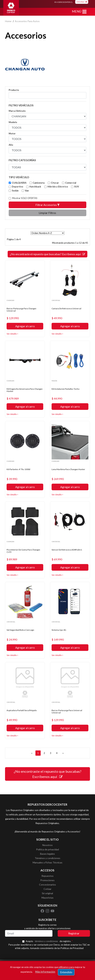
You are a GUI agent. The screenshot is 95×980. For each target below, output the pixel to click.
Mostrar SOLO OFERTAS (25, 198)
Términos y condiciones (47, 858)
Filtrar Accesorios (47, 205)
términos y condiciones (46, 941)
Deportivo (17, 187)
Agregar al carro (25, 326)
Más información (45, 972)
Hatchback (35, 187)
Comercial (71, 183)
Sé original (47, 893)
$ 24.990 (12, 640)
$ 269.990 (58, 479)
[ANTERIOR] (32, 753)
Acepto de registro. (49, 941)
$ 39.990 (12, 479)
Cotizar (47, 889)
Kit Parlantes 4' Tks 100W (18, 469)
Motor (12, 133)
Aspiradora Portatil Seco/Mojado (22, 710)
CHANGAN (10, 300)
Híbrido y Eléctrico (58, 187)
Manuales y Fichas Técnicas (47, 862)
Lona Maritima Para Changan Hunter (68, 469)
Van (27, 191)
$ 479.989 (13, 399)
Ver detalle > (12, 334)
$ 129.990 (13, 318)
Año (11, 145)
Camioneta (39, 183)
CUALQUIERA (19, 183)
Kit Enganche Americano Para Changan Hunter (25, 390)
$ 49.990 (57, 318)
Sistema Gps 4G (59, 630)
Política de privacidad (47, 849)
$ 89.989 (12, 559)
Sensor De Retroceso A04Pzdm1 (67, 550)
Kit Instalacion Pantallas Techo (65, 389)
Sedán (15, 191)
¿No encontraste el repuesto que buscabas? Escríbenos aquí (47, 254)
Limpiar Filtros (47, 213)
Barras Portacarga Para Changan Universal (21, 310)
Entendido (66, 972)
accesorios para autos (27, 21)
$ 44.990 (57, 399)
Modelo (13, 122)
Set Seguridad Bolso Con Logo (20, 630)
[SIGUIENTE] (63, 753)
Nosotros (47, 845)
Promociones (47, 880)
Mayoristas (47, 898)
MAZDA (54, 381)
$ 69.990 (57, 559)
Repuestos (47, 876)
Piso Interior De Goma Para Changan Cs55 (23, 551)
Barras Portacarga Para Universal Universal (67, 711)
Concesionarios (47, 885)
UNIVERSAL (56, 300)
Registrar (74, 933)
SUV (77, 187)
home (8, 21)
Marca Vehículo (17, 111)
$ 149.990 (58, 640)
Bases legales (47, 854)
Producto (14, 90)
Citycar (55, 183)
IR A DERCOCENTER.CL (63, 2)
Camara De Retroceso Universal (66, 308)
